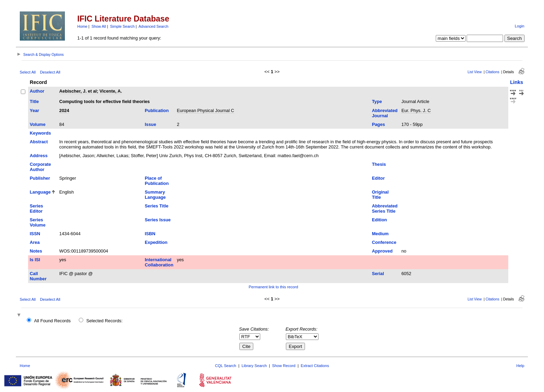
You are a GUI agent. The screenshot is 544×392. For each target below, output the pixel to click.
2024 (64, 110)
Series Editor (36, 208)
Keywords (40, 133)
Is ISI (35, 260)
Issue (150, 124)
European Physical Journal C (206, 110)
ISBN (150, 234)
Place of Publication (157, 181)
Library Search (254, 366)
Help (520, 366)
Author (37, 91)
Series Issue (158, 220)
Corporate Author (40, 167)
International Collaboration (159, 262)
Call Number (38, 276)
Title (34, 101)
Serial (378, 274)
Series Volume (38, 222)
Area (35, 242)
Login (520, 26)
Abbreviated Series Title (385, 208)
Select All (28, 72)
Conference (384, 242)
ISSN (35, 234)
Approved (382, 251)
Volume (38, 124)
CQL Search (226, 366)
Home (82, 26)
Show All (99, 26)
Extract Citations (315, 366)
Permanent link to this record (273, 287)
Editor (378, 178)
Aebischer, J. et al (78, 91)
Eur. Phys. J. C (416, 110)
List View (475, 72)
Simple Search (122, 26)
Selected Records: (105, 321)
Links (517, 82)
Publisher (40, 178)
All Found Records (52, 321)
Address (39, 156)
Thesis (379, 164)
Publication (157, 110)
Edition (379, 220)
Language (40, 192)
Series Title (156, 206)
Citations (492, 72)
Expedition (156, 242)
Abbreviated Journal (385, 113)
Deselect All (50, 72)
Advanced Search (153, 26)
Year (35, 110)
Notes (36, 251)
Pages (379, 124)
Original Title (380, 195)
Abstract (39, 142)
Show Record (284, 366)
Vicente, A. (111, 91)
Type (377, 101)
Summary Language (155, 195)
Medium (380, 234)
